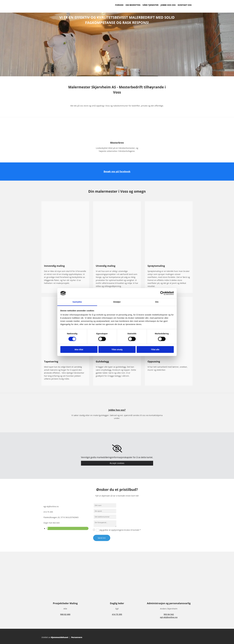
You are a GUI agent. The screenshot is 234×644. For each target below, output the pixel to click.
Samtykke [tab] (77, 302)
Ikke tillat (79, 349)
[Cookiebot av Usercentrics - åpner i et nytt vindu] (162, 293)
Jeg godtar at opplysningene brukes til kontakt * (120, 530)
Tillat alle (155, 349)
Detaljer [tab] (117, 302)
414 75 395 (48, 512)
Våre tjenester (150, 5)
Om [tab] (157, 302)
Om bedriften (133, 5)
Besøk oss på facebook (117, 171)
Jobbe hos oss (168, 5)
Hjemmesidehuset (60, 637)
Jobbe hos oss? (117, 410)
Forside (119, 5)
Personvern (77, 637)
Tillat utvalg (117, 349)
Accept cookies (117, 463)
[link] (117, 449)
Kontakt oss (185, 5)
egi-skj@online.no (51, 506)
